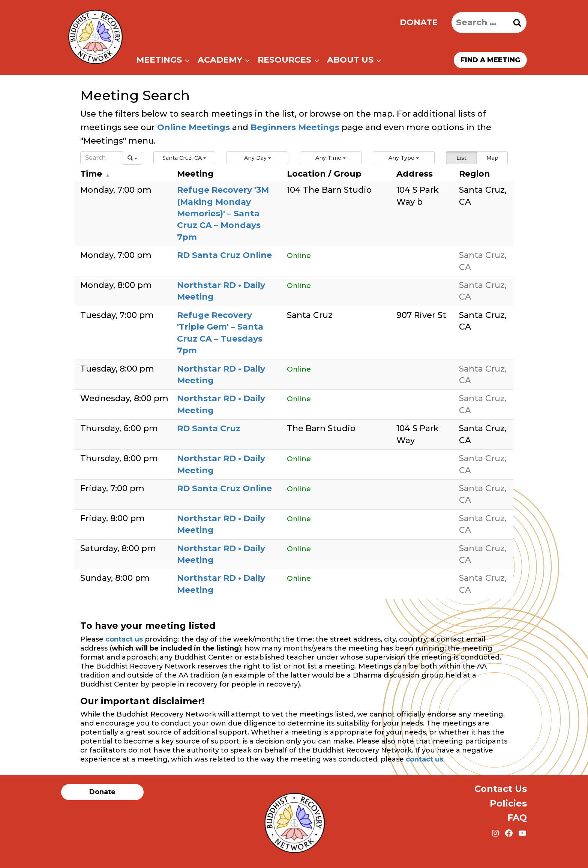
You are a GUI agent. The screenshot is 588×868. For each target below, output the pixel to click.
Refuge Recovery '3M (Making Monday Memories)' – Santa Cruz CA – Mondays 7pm (223, 214)
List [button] (461, 158)
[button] (184, 158)
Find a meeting (490, 60)
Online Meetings (193, 127)
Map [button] (492, 158)
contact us (124, 639)
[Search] (102, 158)
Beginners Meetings (294, 127)
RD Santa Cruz (209, 428)
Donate (419, 22)
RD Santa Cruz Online (224, 255)
